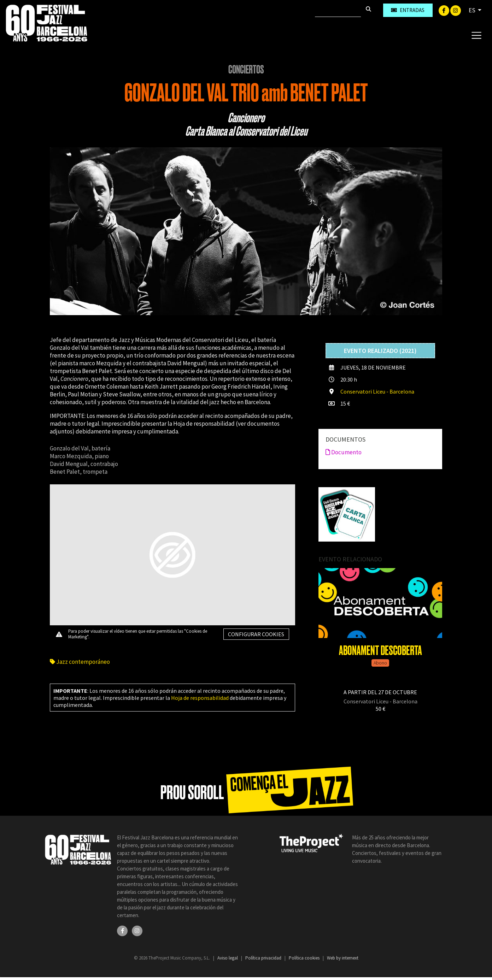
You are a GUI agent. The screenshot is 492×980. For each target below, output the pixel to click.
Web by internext (343, 958)
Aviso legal (228, 958)
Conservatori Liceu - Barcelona (377, 391)
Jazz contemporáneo (80, 662)
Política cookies (305, 958)
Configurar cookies (256, 634)
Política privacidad (264, 958)
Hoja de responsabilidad (200, 698)
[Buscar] (338, 10)
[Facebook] (444, 10)
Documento (344, 452)
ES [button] (473, 10)
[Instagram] (456, 10)
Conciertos (246, 70)
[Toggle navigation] (476, 35)
